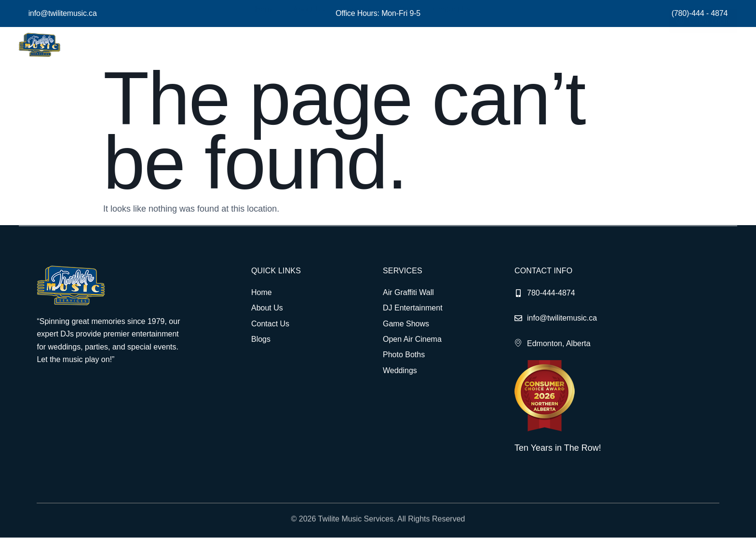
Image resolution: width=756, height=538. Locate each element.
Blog (409, 45)
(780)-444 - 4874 (700, 13)
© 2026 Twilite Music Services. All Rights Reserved (378, 525)
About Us (317, 45)
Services (367, 45)
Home (276, 45)
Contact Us (450, 45)
